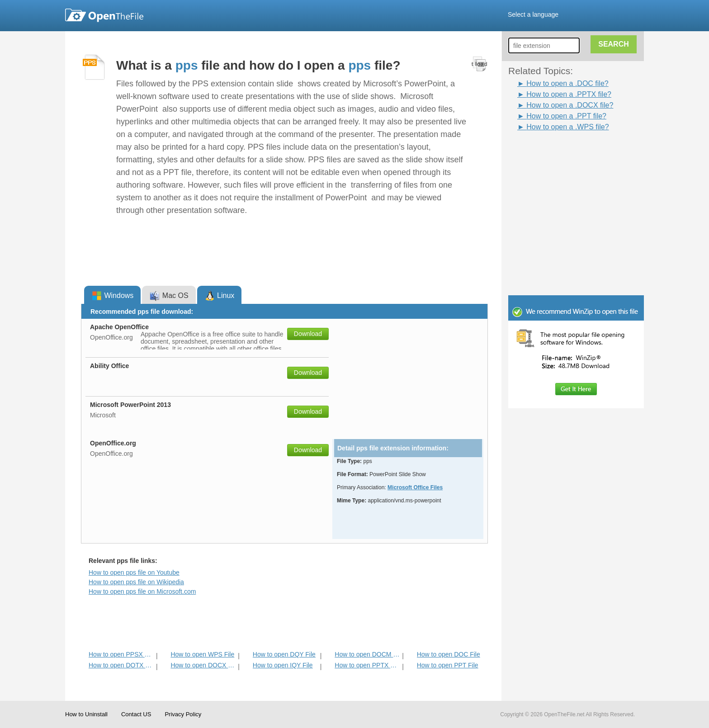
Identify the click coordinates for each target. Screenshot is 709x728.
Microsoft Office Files (415, 487)
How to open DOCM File (367, 654)
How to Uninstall (86, 714)
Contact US (136, 714)
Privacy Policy (183, 714)
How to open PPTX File (367, 665)
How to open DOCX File (203, 665)
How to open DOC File (449, 654)
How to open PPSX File (121, 654)
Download (308, 334)
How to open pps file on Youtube (134, 572)
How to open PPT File (448, 665)
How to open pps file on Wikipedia (136, 582)
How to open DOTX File (121, 665)
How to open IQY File (283, 665)
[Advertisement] (562, 153)
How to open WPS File (202, 654)
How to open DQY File (284, 654)
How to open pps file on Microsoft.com (142, 591)
